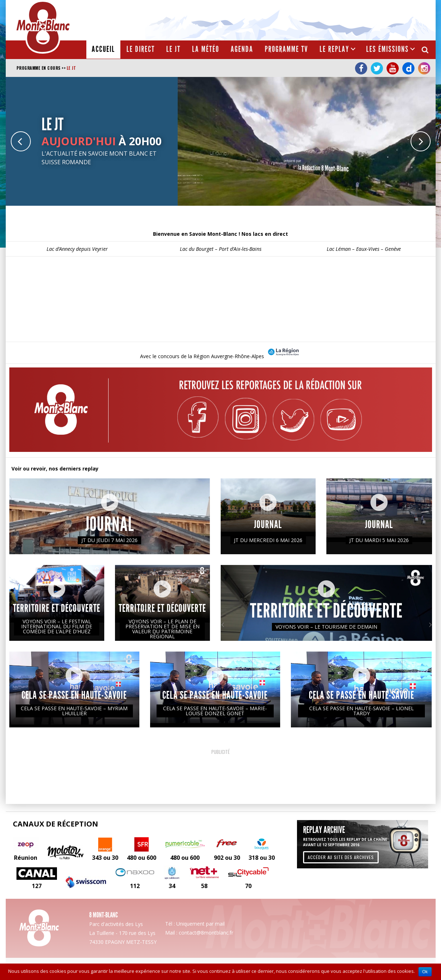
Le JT (173, 49)
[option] (221, 141)
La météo (206, 49)
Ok (425, 972)
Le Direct (141, 49)
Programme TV (286, 49)
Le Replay (334, 49)
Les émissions (387, 49)
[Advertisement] (302, 20)
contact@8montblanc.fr (206, 933)
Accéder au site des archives (341, 857)
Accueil (103, 49)
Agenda (242, 49)
